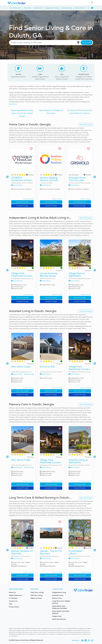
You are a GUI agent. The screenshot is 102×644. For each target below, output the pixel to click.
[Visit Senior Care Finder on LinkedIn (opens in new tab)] (86, 640)
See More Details (22, 202)
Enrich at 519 (47, 367)
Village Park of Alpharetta (77, 275)
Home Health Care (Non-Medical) (61, 612)
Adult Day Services (59, 619)
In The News (13, 598)
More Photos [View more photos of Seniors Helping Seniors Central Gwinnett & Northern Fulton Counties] (45, 185)
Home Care (38, 8)
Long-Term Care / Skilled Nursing (61, 602)
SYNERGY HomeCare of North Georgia (22, 180)
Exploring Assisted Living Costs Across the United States (22, 113)
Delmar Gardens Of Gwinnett (22, 552)
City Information (15, 8)
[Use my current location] (78, 43)
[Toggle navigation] (92, 3)
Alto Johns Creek (21, 367)
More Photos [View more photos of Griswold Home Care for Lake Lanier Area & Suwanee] (74, 185)
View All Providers (86, 125)
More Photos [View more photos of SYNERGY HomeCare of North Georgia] (17, 185)
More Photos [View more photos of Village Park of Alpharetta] (74, 281)
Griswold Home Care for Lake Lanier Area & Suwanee (77, 181)
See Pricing (29, 374)
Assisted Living (67, 8)
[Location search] (51, 43)
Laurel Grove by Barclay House (49, 275)
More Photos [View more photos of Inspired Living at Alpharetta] (74, 467)
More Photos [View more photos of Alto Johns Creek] (17, 374)
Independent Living (52, 8)
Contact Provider (22, 206)
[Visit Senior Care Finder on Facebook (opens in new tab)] (82, 640)
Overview (27, 8)
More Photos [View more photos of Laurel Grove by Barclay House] (45, 281)
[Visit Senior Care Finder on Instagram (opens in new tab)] (92, 640)
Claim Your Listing (37, 592)
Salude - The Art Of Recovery (51, 552)
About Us (12, 592)
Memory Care (80, 8)
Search (87, 43)
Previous (7, 177)
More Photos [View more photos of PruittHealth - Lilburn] (74, 559)
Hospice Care (57, 616)
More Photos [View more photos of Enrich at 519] (45, 374)
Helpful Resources (15, 595)
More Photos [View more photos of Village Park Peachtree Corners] (17, 281)
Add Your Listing (36, 595)
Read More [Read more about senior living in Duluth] (13, 104)
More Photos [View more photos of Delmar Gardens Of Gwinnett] (17, 559)
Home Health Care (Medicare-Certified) (59, 607)
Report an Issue (36, 598)
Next (95, 177)
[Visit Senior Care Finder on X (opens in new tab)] (89, 640)
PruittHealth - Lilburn (76, 552)
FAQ (11, 604)
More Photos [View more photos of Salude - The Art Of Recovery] (45, 559)
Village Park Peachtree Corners (22, 275)
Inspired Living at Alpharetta (78, 461)
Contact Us (13, 601)
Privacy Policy (14, 607)
